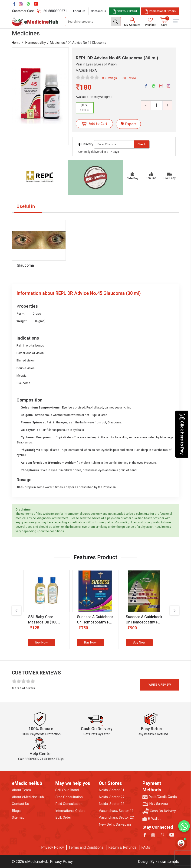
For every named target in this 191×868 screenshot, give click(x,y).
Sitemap (18, 818)
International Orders (70, 811)
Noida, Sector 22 (112, 804)
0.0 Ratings (110, 78)
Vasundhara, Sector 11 (116, 811)
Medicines (57, 43)
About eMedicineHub (28, 797)
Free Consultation (69, 797)
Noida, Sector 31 (112, 790)
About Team (21, 790)
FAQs (146, 848)
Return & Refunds (122, 848)
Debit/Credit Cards (160, 797)
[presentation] (16, 611)
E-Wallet (151, 819)
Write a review (160, 685)
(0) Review (129, 78)
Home (16, 43)
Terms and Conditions (86, 848)
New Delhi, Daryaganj (115, 825)
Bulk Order (63, 818)
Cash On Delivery (159, 811)
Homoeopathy (36, 43)
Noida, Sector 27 (112, 797)
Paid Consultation (69, 804)
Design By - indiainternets (159, 862)
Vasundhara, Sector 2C (116, 818)
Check (142, 144)
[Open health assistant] (181, 843)
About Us (79, 11)
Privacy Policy (53, 848)
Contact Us (98, 11)
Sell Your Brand (67, 790)
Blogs (16, 811)
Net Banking (155, 804)
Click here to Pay (182, 434)
